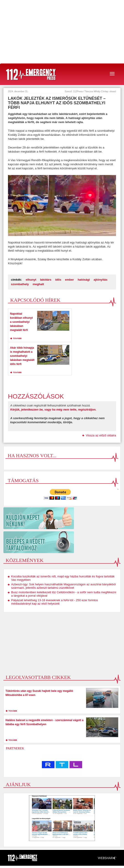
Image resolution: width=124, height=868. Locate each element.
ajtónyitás (101, 280)
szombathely (20, 284)
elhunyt (31, 280)
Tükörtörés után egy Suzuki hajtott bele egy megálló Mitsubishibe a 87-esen (39, 693)
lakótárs (46, 280)
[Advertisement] (62, 32)
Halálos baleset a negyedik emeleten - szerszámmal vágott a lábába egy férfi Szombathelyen (44, 722)
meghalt (38, 284)
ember (70, 280)
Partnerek (15, 748)
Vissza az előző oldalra (101, 435)
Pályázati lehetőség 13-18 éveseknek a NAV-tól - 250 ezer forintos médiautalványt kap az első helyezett (54, 602)
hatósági (84, 280)
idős (58, 280)
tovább (17, 338)
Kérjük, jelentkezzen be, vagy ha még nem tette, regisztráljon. (53, 410)
